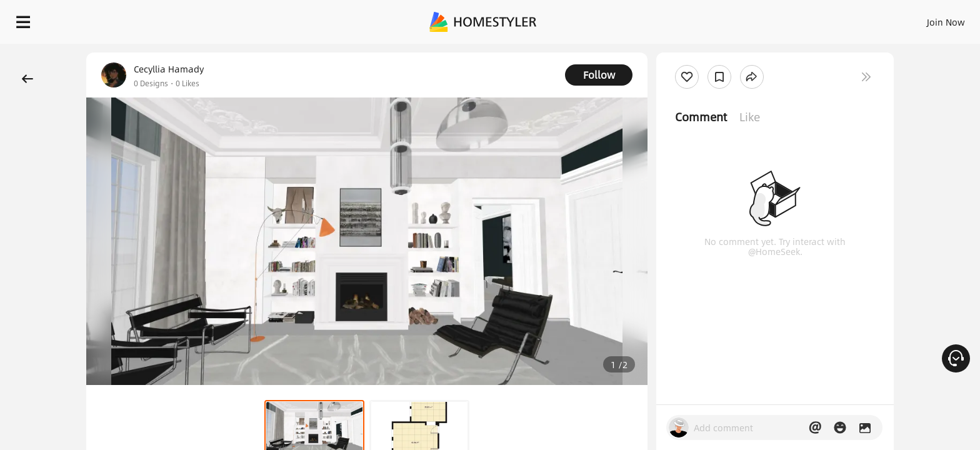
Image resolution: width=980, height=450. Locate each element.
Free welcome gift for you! (720, 52)
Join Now (795, 19)
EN (839, 19)
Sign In (749, 19)
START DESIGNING (918, 19)
